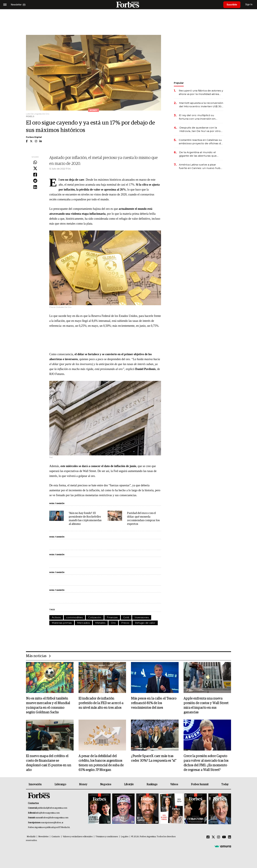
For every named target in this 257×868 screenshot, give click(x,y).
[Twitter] (213, 837)
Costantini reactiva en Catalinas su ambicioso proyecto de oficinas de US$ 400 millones (201, 142)
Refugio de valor (145, 623)
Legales (125, 837)
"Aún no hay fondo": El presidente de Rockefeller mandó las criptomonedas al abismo (85, 519)
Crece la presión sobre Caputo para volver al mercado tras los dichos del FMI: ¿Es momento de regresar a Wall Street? (206, 763)
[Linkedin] (230, 837)
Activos (56, 617)
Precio (125, 623)
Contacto (56, 837)
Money (83, 784)
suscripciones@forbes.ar (52, 823)
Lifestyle (129, 784)
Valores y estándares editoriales (78, 837)
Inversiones (142, 617)
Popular (179, 83)
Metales (100, 623)
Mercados (83, 623)
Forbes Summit (200, 784)
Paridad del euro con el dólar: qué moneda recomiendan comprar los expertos (143, 519)
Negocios (106, 784)
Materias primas (62, 623)
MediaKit (31, 837)
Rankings (152, 784)
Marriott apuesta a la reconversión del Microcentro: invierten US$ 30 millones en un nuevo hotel (201, 105)
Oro (113, 623)
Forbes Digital (34, 137)
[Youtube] (224, 837)
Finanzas (112, 617)
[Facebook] (208, 837)
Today (225, 784)
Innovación (35, 784)
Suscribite (232, 5)
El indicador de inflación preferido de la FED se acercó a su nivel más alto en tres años (101, 703)
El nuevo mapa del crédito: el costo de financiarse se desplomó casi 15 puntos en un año (49, 763)
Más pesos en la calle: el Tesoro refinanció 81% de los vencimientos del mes (154, 703)
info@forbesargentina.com (48, 813)
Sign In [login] (249, 5)
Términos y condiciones (107, 837)
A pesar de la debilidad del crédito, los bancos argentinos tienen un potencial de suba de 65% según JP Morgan (101, 763)
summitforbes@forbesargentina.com (52, 818)
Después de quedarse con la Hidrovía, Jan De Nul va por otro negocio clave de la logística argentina (200, 129)
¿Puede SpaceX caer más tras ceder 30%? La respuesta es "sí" (154, 758)
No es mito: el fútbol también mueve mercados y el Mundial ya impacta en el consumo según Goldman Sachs (48, 705)
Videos (174, 784)
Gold (126, 617)
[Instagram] (219, 837)
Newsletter (43, 837)
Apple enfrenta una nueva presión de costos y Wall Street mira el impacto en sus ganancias (206, 705)
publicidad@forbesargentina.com (52, 808)
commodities (74, 617)
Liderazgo (60, 784)
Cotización (95, 617)
